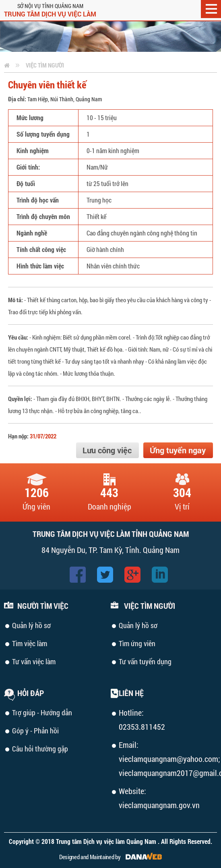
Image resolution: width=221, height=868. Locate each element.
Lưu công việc (107, 450)
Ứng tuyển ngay (178, 450)
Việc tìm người (45, 65)
